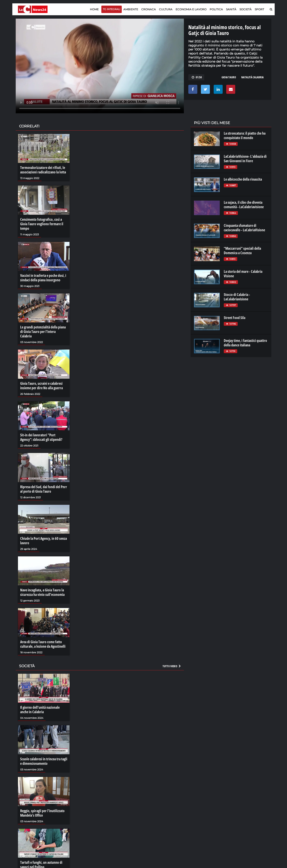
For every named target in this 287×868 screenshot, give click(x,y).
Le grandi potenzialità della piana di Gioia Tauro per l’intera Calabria (43, 332)
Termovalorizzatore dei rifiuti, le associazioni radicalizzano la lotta (43, 170)
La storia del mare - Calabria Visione (243, 274)
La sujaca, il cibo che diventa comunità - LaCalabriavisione (244, 205)
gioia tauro (229, 77)
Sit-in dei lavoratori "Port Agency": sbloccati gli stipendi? (41, 437)
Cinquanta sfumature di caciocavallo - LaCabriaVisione (244, 228)
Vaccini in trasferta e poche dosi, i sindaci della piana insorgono (43, 278)
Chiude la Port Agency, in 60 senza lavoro (43, 541)
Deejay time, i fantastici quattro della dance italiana (245, 343)
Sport (259, 9)
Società (246, 9)
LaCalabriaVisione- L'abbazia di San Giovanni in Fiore (245, 159)
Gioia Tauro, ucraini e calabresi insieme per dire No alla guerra (41, 386)
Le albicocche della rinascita (243, 179)
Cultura (166, 9)
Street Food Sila (235, 318)
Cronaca (149, 9)
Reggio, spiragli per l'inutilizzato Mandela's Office (42, 813)
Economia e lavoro (191, 9)
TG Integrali (112, 9)
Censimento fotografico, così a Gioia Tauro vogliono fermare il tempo (42, 224)
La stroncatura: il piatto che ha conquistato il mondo (245, 136)
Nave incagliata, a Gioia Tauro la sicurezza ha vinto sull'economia (42, 592)
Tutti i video (172, 666)
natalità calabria (252, 77)
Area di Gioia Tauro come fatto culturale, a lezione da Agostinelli (43, 644)
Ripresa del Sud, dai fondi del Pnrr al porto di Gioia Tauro (44, 489)
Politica (216, 9)
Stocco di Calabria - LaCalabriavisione (237, 297)
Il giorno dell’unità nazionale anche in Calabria (40, 710)
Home (94, 9)
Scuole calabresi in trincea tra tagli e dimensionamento (44, 761)
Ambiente (131, 9)
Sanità (231, 9)
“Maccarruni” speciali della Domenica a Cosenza (242, 251)
